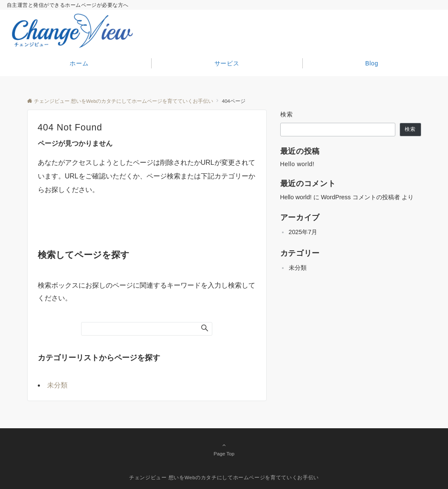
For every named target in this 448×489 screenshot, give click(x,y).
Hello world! (297, 164)
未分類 (57, 385)
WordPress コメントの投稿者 (361, 197)
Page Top (224, 449)
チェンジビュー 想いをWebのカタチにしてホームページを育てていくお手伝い (224, 477)
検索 (287, 114)
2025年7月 (303, 232)
